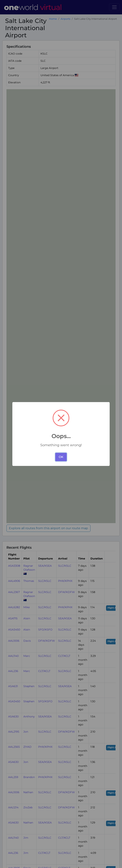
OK (61, 457)
